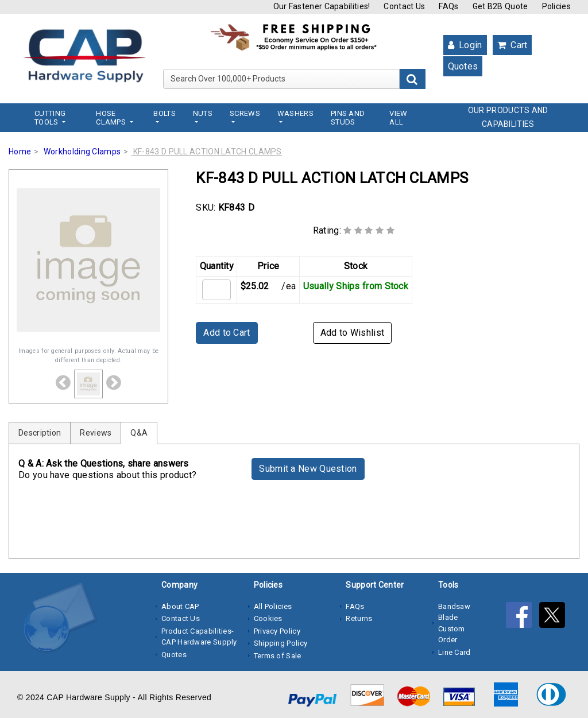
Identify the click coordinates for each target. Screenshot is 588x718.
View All (398, 118)
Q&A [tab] (139, 433)
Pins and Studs (348, 118)
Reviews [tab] (96, 433)
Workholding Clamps (82, 152)
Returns (359, 618)
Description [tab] (40, 433)
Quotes (463, 66)
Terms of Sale (278, 656)
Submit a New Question (308, 469)
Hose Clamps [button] (112, 118)
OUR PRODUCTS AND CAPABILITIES (508, 117)
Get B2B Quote (500, 6)
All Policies (273, 606)
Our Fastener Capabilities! (322, 6)
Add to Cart (227, 333)
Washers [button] (295, 113)
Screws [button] (245, 113)
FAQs (448, 6)
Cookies (268, 618)
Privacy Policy (277, 631)
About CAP (180, 606)
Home (20, 152)
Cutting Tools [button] (50, 118)
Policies (556, 6)
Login (465, 45)
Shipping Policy (281, 643)
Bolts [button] (165, 113)
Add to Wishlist (353, 333)
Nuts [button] (203, 113)
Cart (512, 45)
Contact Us (404, 6)
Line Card (454, 652)
